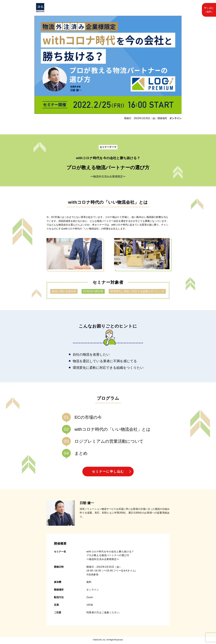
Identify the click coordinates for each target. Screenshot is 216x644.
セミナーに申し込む (108, 472)
